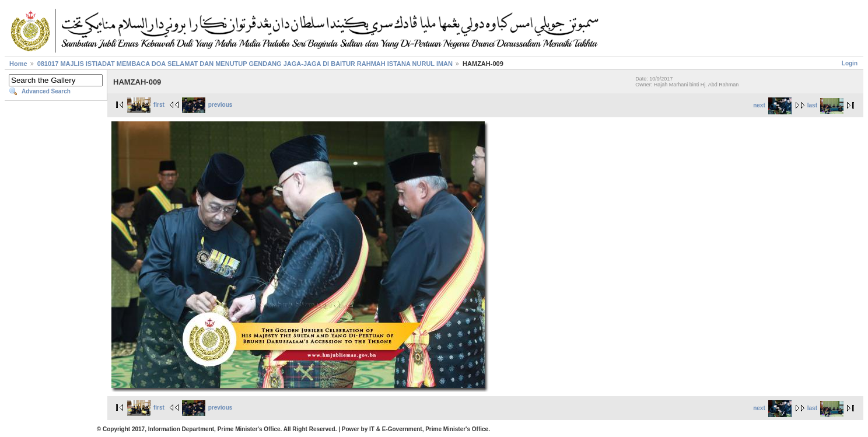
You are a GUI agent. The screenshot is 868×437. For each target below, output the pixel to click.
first (146, 105)
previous (207, 105)
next (772, 105)
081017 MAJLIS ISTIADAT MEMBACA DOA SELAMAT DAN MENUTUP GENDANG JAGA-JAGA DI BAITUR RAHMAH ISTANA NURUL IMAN (245, 64)
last (825, 105)
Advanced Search (46, 91)
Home (18, 64)
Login (850, 63)
